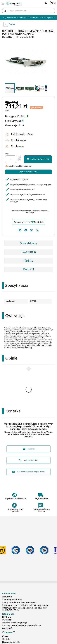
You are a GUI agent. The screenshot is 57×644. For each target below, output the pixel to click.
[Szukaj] (28, 11)
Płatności (7, 580)
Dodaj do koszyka (38, 159)
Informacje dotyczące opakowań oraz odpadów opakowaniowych (24, 569)
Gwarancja (29, 252)
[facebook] (26, 230)
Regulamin (7, 557)
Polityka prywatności (12, 559)
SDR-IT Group (9, 604)
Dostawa (7, 577)
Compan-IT (8, 607)
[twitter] (31, 230)
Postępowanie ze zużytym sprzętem (19, 562)
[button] (45, 44)
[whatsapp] (37, 230)
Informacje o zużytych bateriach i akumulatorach (25, 565)
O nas (5, 596)
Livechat (29, 409)
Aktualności (8, 588)
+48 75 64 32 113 (28, 420)
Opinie (28, 260)
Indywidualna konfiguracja (15, 583)
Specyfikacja (28, 243)
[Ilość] (11, 159)
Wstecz (12, 24)
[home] (14, 4)
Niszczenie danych (11, 602)
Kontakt (29, 269)
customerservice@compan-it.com (28, 432)
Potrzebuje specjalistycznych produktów (22, 585)
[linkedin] (20, 230)
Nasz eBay (7, 610)
